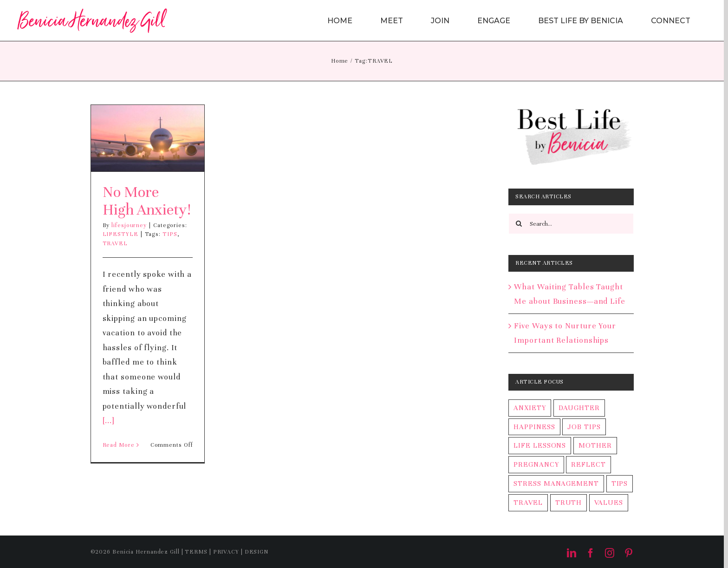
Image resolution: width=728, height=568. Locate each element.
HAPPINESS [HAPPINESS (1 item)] (534, 427)
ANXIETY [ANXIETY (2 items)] (530, 408)
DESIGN (257, 552)
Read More (119, 445)
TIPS (170, 234)
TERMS (196, 552)
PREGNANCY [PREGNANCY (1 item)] (536, 464)
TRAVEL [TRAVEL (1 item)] (528, 503)
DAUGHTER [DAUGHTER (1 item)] (579, 408)
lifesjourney (129, 225)
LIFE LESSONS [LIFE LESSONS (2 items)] (540, 445)
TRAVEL (115, 243)
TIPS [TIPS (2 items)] (620, 483)
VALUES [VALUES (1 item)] (608, 503)
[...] (109, 421)
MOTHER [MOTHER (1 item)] (595, 445)
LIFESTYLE (120, 234)
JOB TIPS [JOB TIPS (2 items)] (584, 427)
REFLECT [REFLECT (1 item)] (588, 464)
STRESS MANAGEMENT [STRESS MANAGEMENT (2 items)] (556, 483)
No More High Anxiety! (147, 201)
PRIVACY (226, 552)
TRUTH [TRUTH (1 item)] (569, 503)
